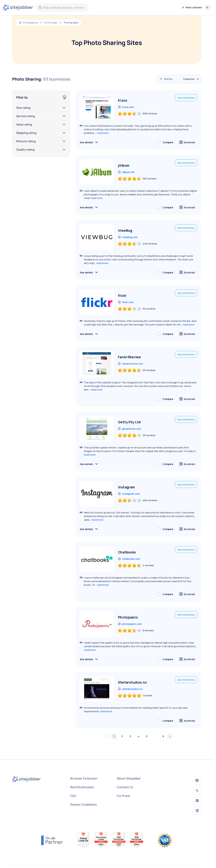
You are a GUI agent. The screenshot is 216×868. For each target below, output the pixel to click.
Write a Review (192, 7)
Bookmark (187, 142)
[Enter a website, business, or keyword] (64, 8)
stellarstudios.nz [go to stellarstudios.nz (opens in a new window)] (130, 689)
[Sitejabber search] (42, 8)
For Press (124, 796)
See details (89, 142)
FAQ (74, 796)
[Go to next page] (170, 736)
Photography (73, 23)
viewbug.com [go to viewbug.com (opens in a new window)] (128, 237)
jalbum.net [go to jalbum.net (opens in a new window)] (126, 172)
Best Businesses (83, 787)
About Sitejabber (130, 778)
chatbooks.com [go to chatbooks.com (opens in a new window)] (129, 559)
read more (103, 133)
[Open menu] (207, 8)
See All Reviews (186, 98)
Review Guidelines (84, 804)
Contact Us (126, 787)
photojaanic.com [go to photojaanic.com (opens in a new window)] (130, 624)
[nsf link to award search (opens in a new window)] (165, 836)
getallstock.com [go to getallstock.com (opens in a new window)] (130, 429)
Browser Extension (85, 778)
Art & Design (52, 23)
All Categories (31, 23)
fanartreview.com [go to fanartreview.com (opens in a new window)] (130, 364)
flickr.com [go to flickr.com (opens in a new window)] (126, 302)
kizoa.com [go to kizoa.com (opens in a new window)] (126, 107)
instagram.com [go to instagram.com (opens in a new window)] (129, 494)
